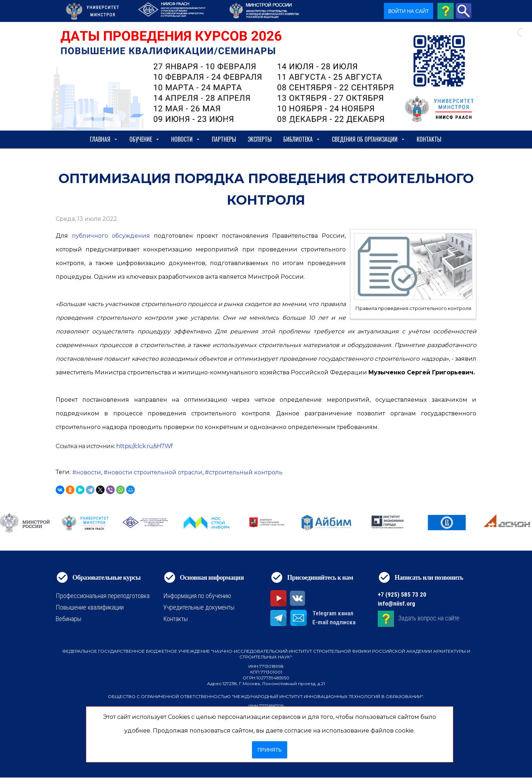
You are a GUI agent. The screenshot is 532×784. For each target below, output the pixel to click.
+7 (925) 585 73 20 (402, 594)
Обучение (145, 139)
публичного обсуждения (111, 236)
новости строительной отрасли (155, 472)
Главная (104, 139)
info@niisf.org (396, 603)
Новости (186, 139)
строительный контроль (246, 472)
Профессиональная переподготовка (103, 596)
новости (89, 472)
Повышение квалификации (90, 607)
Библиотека (302, 139)
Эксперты (260, 139)
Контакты (429, 139)
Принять (269, 750)
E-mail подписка (334, 622)
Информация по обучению (197, 596)
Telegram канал (333, 613)
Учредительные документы (199, 607)
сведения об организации (368, 139)
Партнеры (224, 139)
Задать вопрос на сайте (429, 618)
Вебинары (68, 619)
